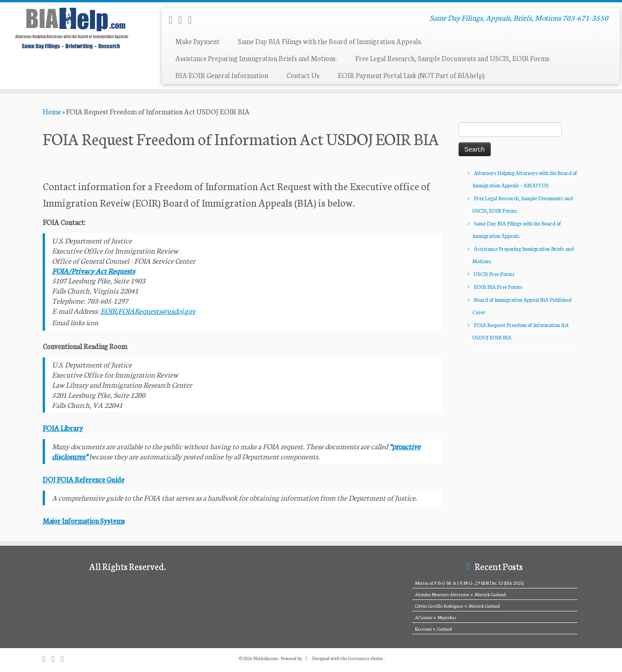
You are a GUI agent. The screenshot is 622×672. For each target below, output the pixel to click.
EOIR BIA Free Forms (498, 287)
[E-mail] (183, 19)
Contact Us (303, 75)
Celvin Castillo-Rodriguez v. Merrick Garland (457, 606)
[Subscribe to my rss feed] (173, 19)
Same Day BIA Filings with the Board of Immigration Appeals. (330, 41)
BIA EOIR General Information (222, 75)
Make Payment (197, 41)
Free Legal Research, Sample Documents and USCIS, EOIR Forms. (453, 58)
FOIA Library (63, 428)
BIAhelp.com (266, 658)
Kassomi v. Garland (434, 629)
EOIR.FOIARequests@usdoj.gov (148, 311)
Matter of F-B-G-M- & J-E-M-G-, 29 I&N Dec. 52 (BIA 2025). (470, 583)
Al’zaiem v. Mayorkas (436, 617)
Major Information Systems (84, 521)
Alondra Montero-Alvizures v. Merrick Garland (460, 594)
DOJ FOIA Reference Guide (84, 479)
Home (52, 111)
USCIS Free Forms (494, 274)
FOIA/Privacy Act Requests (93, 271)
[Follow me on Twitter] (193, 19)
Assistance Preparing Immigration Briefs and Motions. (256, 58)
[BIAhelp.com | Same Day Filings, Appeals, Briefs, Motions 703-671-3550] (72, 28)
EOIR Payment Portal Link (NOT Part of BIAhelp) (411, 75)
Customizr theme (365, 658)
